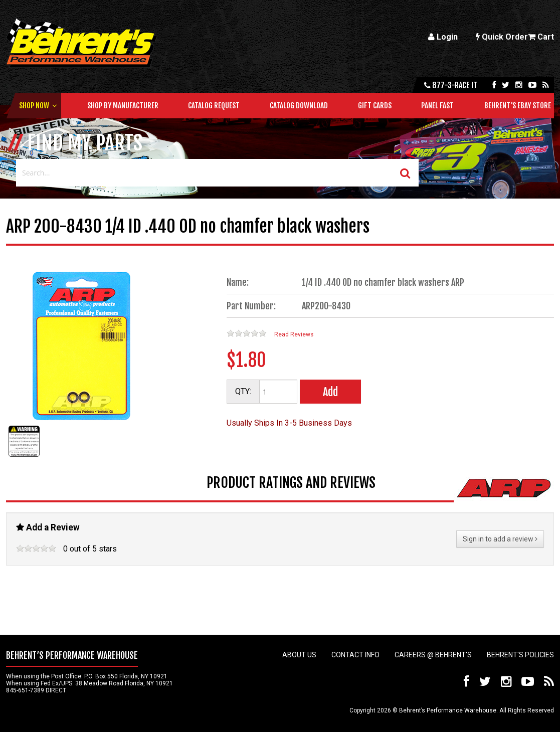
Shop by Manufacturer (123, 106)
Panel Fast (437, 106)
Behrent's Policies (520, 655)
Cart (541, 37)
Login (443, 37)
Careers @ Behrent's (433, 655)
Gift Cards (375, 106)
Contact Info (355, 655)
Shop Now (34, 106)
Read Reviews (294, 334)
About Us (299, 655)
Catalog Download (299, 106)
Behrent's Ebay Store (518, 106)
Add (330, 392)
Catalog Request (214, 106)
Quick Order (502, 37)
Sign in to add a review (500, 539)
